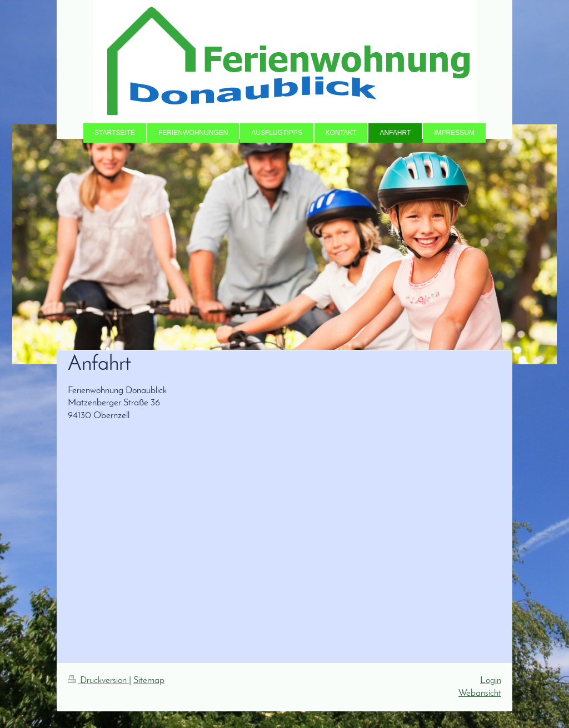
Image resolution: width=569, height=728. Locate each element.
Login (491, 681)
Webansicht (480, 693)
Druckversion (98, 681)
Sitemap (149, 681)
